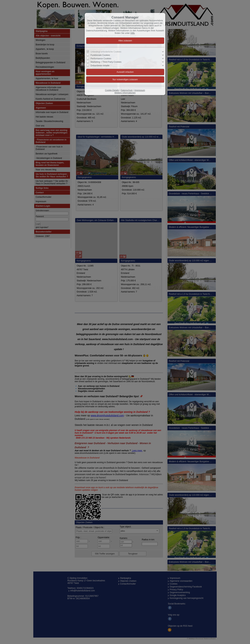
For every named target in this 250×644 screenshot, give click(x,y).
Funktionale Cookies (100, 55)
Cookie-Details (112, 90)
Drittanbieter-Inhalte (100, 65)
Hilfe (133, 33)
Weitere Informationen (125, 93)
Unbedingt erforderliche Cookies (106, 52)
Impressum (140, 90)
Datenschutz (127, 90)
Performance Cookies (101, 59)
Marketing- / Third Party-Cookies (106, 62)
